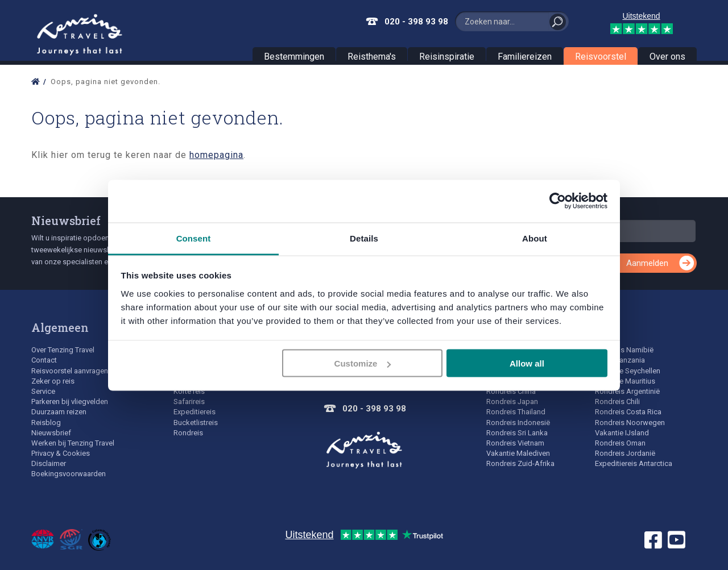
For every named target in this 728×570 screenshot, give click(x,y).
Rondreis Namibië (624, 350)
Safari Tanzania (620, 360)
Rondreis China (511, 391)
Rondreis (188, 433)
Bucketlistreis (196, 423)
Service (43, 391)
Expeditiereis (195, 412)
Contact (44, 360)
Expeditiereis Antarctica (634, 463)
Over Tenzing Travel (63, 350)
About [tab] (535, 238)
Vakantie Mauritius (625, 381)
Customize (363, 363)
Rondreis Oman (620, 443)
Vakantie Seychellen (628, 371)
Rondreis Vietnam (515, 443)
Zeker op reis (53, 381)
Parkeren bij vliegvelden (70, 402)
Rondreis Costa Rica (628, 412)
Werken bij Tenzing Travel (73, 443)
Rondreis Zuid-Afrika (520, 463)
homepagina (216, 155)
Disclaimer (49, 463)
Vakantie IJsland (622, 433)
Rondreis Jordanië (625, 453)
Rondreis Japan (512, 402)
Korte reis (189, 391)
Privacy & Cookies (61, 453)
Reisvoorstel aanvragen (70, 371)
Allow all (527, 363)
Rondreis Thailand (516, 412)
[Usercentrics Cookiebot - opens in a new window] (558, 201)
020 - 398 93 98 (416, 22)
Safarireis (189, 402)
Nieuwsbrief (66, 220)
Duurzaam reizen (59, 412)
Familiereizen (525, 57)
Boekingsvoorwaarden (69, 474)
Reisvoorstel (601, 57)
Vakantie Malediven (518, 453)
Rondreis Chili (617, 402)
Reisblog (46, 423)
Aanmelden (647, 263)
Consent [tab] (194, 238)
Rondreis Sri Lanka (517, 433)
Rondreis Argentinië (627, 391)
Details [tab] (364, 238)
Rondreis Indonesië (518, 423)
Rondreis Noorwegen (630, 423)
